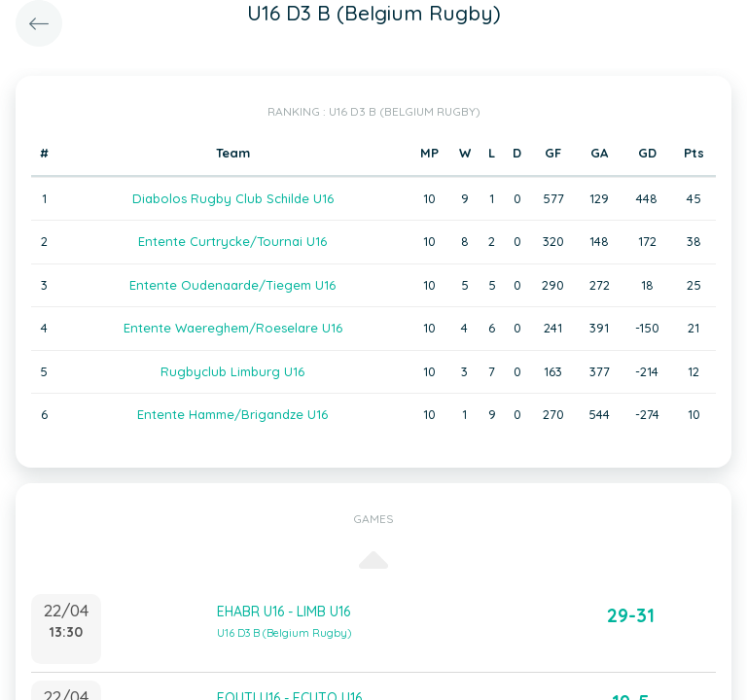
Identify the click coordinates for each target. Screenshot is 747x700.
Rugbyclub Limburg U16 (232, 371)
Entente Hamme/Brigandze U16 (232, 414)
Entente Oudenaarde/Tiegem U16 (232, 285)
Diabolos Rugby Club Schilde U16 (233, 198)
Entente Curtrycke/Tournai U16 (232, 241)
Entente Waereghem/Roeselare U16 (233, 328)
